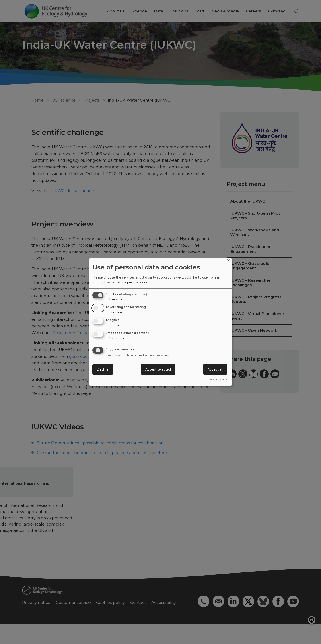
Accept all (215, 369)
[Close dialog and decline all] (228, 261)
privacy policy (137, 282)
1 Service (114, 312)
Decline (103, 369)
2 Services (115, 299)
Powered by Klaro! (216, 379)
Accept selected (158, 369)
